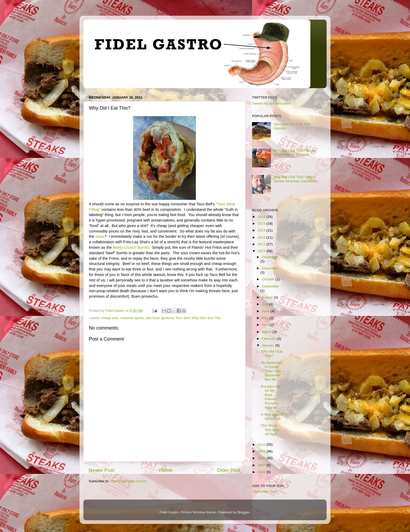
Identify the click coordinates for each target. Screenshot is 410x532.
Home (166, 470)
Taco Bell (183, 318)
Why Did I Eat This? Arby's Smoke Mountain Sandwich (295, 179)
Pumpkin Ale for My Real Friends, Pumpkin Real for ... (271, 397)
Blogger (244, 512)
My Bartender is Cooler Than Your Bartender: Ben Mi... (272, 371)
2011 (262, 251)
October (269, 279)
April (266, 325)
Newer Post (101, 470)
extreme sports (132, 318)
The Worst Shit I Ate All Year (270, 430)
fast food (153, 318)
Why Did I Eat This (206, 318)
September (270, 286)
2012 (262, 244)
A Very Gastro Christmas (272, 417)
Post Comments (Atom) (129, 481)
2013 (262, 237)
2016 (262, 217)
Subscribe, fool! (265, 492)
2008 (262, 458)
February (269, 339)
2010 (262, 445)
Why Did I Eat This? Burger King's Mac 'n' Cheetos (295, 153)
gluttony (167, 318)
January (269, 345)
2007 (262, 465)
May (266, 318)
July (265, 304)
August (268, 297)
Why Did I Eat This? (272, 353)
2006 (262, 472)
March (267, 332)
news (100, 236)
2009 (262, 451)
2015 (262, 223)
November (270, 268)
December (270, 257)
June (266, 311)
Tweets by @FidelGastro (271, 103)
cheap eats (110, 318)
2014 (262, 230)
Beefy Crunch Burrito (131, 247)
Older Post (229, 470)
